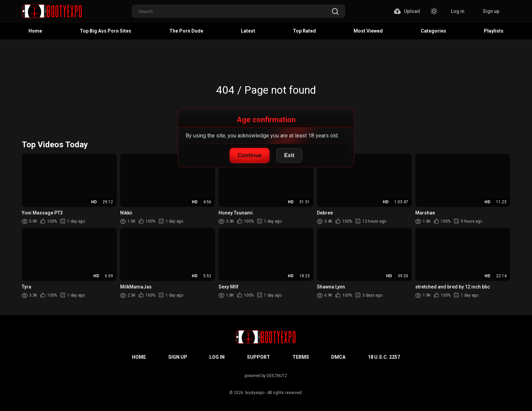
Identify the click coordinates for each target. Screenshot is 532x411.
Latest (248, 31)
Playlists (494, 31)
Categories (433, 31)
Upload (407, 11)
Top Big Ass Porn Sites (106, 31)
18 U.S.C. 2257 (384, 357)
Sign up (491, 11)
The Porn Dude (186, 31)
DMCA (338, 357)
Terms (301, 357)
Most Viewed (368, 31)
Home (35, 31)
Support (259, 357)
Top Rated (304, 31)
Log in (458, 11)
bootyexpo (255, 393)
